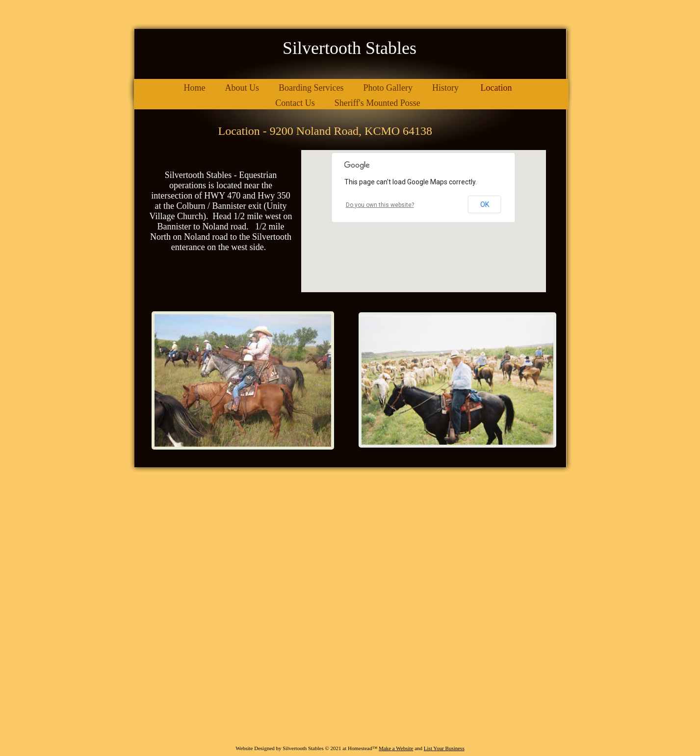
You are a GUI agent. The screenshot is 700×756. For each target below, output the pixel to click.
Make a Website (396, 748)
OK (485, 204)
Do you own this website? (380, 205)
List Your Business (444, 748)
